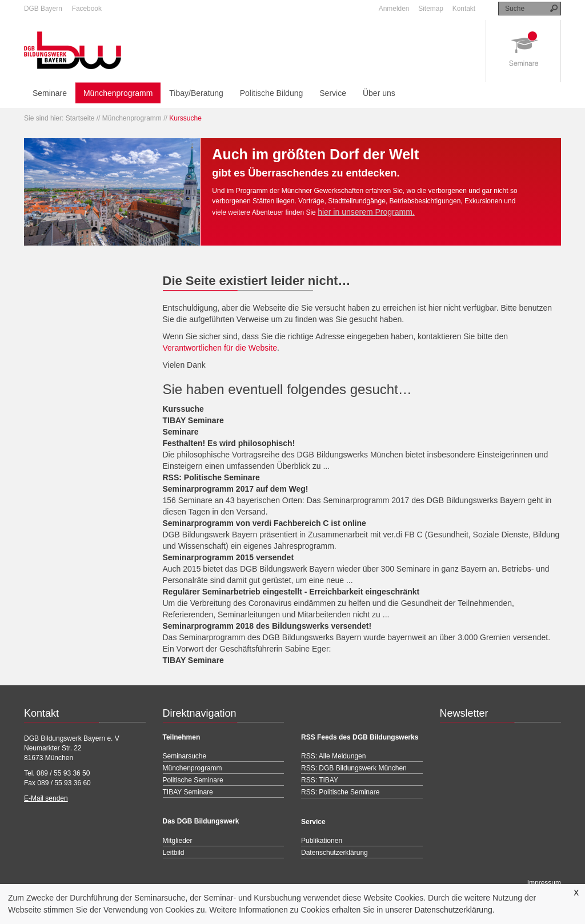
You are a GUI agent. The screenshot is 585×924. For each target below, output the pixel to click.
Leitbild (174, 853)
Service (333, 93)
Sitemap (431, 9)
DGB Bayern (43, 9)
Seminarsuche (185, 756)
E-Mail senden (46, 798)
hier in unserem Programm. (366, 212)
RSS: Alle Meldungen (333, 756)
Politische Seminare (193, 780)
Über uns (379, 93)
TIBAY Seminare (193, 420)
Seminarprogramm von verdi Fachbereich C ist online (265, 523)
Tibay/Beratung (196, 93)
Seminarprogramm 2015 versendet (229, 557)
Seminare (50, 93)
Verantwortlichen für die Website (220, 348)
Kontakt (464, 9)
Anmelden (394, 9)
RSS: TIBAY (320, 780)
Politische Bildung (272, 93)
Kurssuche (183, 409)
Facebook (87, 9)
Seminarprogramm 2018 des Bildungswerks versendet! (267, 626)
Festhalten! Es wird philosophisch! (229, 443)
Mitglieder (178, 841)
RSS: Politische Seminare (211, 477)
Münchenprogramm (118, 93)
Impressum (544, 883)
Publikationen (322, 841)
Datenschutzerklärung (454, 910)
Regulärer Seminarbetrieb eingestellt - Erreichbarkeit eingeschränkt (291, 592)
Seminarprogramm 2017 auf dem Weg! (236, 489)
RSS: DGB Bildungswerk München (354, 768)
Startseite (80, 118)
